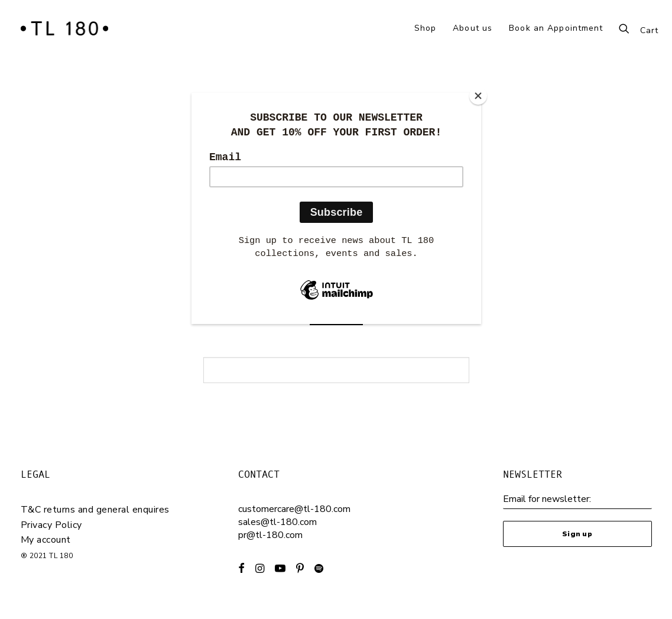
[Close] (478, 96)
